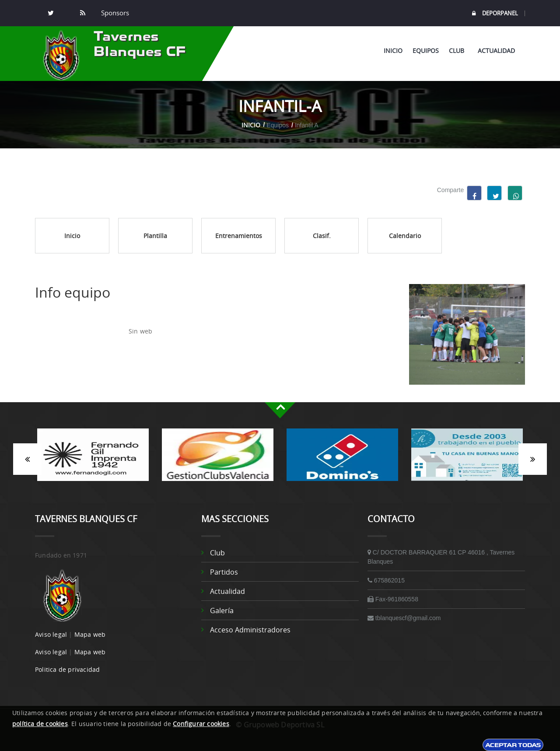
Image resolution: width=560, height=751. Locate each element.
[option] (93, 459)
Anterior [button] (27, 459)
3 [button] (287, 485)
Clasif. (322, 236)
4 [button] (300, 485)
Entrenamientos (239, 236)
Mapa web (90, 634)
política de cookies (40, 724)
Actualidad (496, 51)
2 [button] (273, 485)
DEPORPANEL (495, 13)
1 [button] (260, 485)
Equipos (426, 51)
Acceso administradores (250, 630)
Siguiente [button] (533, 459)
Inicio (393, 51)
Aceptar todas (513, 745)
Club (458, 51)
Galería (222, 611)
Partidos (224, 572)
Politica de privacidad (67, 669)
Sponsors (114, 13)
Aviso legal (51, 634)
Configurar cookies (201, 724)
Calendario (405, 236)
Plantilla (155, 236)
